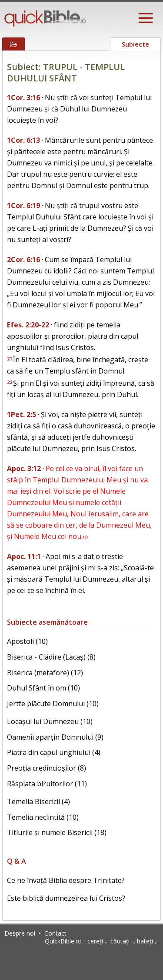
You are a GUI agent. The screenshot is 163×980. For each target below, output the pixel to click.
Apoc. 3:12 (24, 468)
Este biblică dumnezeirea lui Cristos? (66, 898)
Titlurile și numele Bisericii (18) (57, 832)
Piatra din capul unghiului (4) (54, 752)
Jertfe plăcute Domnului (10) (53, 704)
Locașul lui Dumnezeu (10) (50, 721)
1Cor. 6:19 (23, 205)
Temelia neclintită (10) (43, 817)
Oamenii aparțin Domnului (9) (55, 737)
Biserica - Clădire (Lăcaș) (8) (51, 657)
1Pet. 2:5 (22, 414)
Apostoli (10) (27, 641)
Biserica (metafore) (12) (45, 673)
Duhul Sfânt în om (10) (43, 688)
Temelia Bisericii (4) (38, 802)
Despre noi (20, 933)
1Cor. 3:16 (23, 98)
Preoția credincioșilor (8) (47, 768)
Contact (55, 933)
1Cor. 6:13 (23, 140)
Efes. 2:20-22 (28, 325)
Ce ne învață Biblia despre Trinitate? (66, 880)
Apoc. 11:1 (24, 556)
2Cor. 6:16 (23, 259)
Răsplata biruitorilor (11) (47, 784)
